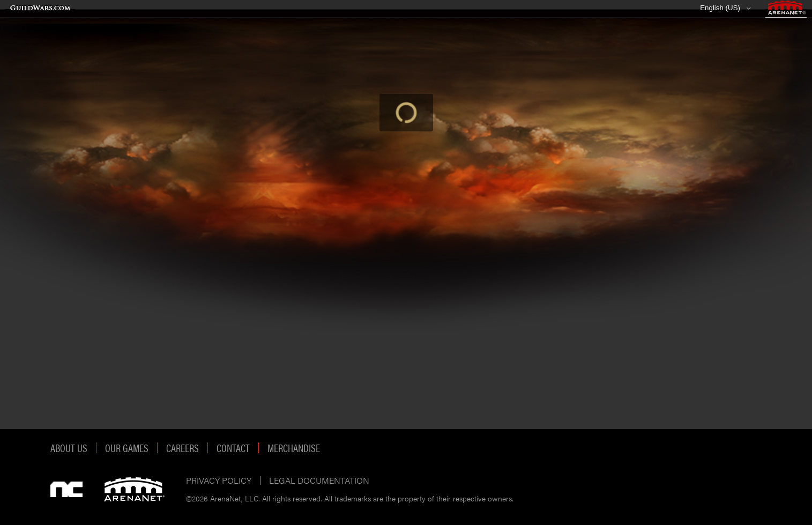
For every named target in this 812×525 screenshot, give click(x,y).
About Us (69, 448)
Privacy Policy (219, 480)
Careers (182, 448)
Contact (233, 448)
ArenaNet (134, 489)
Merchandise (294, 448)
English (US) (720, 8)
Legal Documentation (319, 480)
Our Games (127, 448)
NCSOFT (66, 489)
